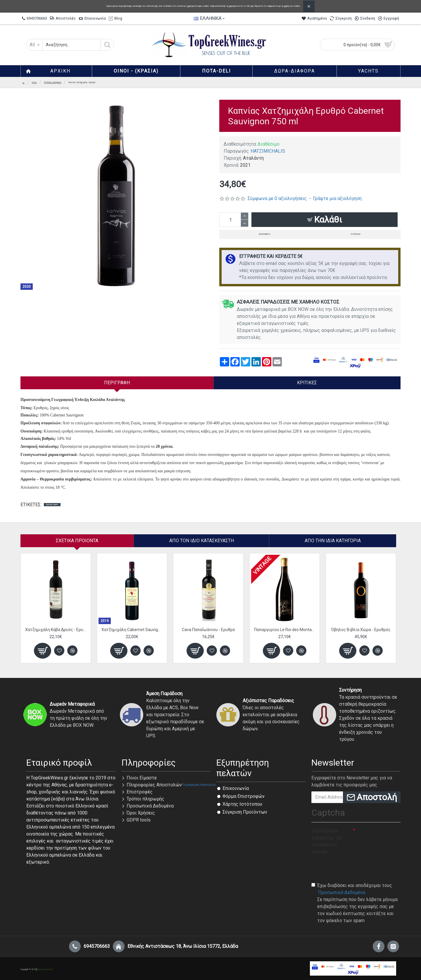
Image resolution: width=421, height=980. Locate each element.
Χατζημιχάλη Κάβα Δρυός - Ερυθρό (56, 630)
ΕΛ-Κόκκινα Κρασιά (53, 82)
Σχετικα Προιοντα (77, 541)
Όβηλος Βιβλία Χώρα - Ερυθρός (361, 630)
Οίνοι (34, 82)
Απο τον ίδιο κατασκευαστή (202, 541)
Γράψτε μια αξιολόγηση (337, 198)
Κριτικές (307, 383)
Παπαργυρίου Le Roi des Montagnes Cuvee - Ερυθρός (285, 630)
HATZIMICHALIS (268, 151)
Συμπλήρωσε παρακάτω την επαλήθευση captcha (327, 841)
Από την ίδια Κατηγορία (333, 541)
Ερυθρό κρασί (52, 504)
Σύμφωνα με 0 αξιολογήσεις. (278, 198)
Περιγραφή (117, 383)
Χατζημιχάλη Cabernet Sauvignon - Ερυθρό (132, 630)
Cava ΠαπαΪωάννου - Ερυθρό (208, 630)
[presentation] (356, 868)
